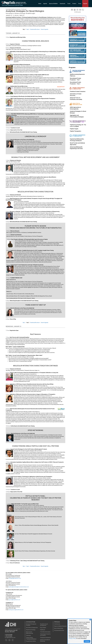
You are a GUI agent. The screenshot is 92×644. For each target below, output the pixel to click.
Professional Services (59, 630)
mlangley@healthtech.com (15, 578)
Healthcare (43, 630)
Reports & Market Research (60, 626)
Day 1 (24, 29)
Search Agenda (45, 29)
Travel (69, 4)
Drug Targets (43, 628)
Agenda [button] (45, 4)
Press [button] (80, 4)
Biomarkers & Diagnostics (32, 628)
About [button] (40, 4)
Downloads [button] (63, 4)
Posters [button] (74, 4)
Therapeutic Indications (45, 638)
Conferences (57, 624)
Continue (87, 641)
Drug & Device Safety (31, 641)
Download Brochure (35, 29)
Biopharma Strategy (31, 630)
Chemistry (28, 635)
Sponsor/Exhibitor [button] (53, 4)
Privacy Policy (72, 638)
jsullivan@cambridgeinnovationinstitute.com (19, 587)
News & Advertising (59, 628)
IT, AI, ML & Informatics (45, 632)
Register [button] (85, 4)
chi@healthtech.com (11, 638)
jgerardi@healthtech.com (14, 600)
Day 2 (28, 29)
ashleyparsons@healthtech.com (16, 610)
